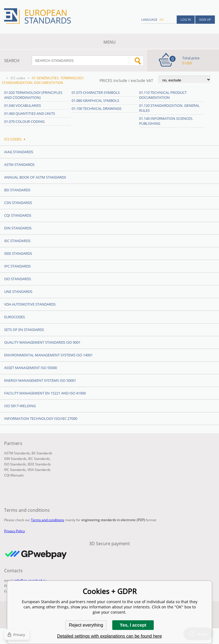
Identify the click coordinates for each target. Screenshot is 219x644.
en (161, 19)
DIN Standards (18, 228)
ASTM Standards (19, 165)
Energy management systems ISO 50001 (40, 380)
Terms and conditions (48, 520)
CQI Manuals (14, 475)
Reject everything (86, 625)
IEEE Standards (18, 253)
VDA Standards (39, 470)
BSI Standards (17, 190)
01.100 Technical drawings (97, 108)
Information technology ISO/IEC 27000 (41, 418)
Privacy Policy (15, 531)
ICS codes (18, 78)
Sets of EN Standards (24, 330)
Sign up (205, 19)
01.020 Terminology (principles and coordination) (33, 95)
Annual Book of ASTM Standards (35, 177)
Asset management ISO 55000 (31, 368)
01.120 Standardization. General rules (169, 108)
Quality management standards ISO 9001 (42, 342)
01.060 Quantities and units (30, 113)
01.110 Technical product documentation (163, 95)
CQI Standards (18, 215)
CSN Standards (18, 203)
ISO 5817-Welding (20, 406)
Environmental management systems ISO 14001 (48, 355)
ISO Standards (18, 279)
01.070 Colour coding (24, 121)
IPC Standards (17, 266)
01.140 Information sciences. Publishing (166, 121)
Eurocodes (15, 317)
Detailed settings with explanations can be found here (110, 636)
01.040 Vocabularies (23, 105)
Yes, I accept (133, 625)
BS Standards (42, 453)
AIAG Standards (19, 152)
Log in (186, 19)
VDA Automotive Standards (30, 304)
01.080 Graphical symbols (95, 100)
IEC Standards (17, 241)
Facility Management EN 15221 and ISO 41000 (45, 393)
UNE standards (18, 291)
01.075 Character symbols (96, 92)
